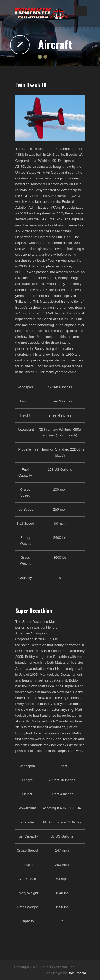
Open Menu (82, 11)
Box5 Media (77, 973)
